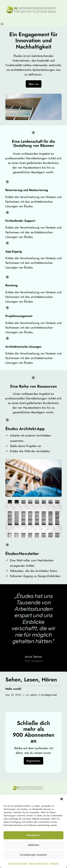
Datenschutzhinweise (18, 863)
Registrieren (33, 761)
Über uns (34, 84)
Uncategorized (49, 695)
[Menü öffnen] (2, 24)
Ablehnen (33, 845)
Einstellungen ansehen (34, 855)
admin (34, 695)
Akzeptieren (33, 835)
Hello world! (13, 689)
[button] (62, 799)
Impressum (54, 863)
